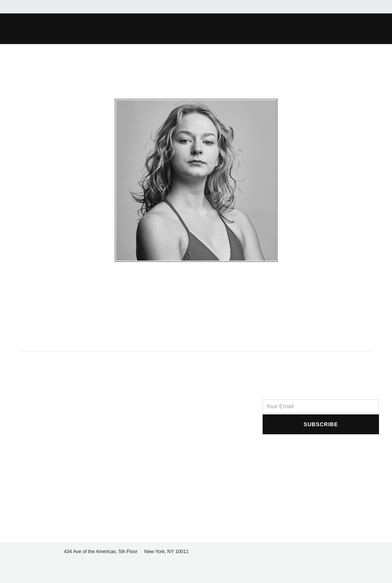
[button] (279, 29)
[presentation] (321, 451)
